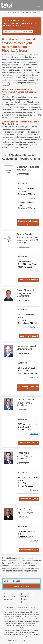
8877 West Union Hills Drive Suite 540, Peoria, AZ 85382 (28, 427)
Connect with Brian (29, 550)
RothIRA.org (17, 641)
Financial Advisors (15, 12)
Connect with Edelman (28, 222)
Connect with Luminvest (28, 388)
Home (4, 12)
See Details (34, 198)
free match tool (14, 566)
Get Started (28, 32)
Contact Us (8, 599)
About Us (25, 597)
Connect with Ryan (29, 499)
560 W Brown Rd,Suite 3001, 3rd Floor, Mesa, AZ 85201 (27, 264)
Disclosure (26, 602)
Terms (6, 602)
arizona (26, 12)
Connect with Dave (29, 336)
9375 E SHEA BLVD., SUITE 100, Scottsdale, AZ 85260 (27, 371)
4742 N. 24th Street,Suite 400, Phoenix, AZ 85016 (27, 191)
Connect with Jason (29, 280)
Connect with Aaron (28, 443)
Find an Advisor (21, 586)
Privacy (25, 599)
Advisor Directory (28, 594)
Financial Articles (10, 597)
